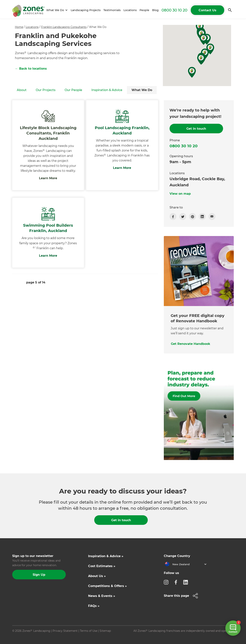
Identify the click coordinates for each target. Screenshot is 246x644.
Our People (73, 90)
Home (19, 27)
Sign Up (39, 575)
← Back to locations (31, 69)
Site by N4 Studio (24, 637)
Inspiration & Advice (107, 90)
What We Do (142, 90)
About (22, 90)
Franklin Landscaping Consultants (64, 27)
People (144, 10)
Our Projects (46, 90)
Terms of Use (89, 631)
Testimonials (112, 10)
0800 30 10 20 (174, 10)
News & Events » (102, 596)
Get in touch (121, 520)
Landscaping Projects (86, 10)
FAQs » (94, 606)
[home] (28, 10)
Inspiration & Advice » (106, 556)
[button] (56, 10)
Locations (130, 10)
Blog (155, 10)
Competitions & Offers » (107, 586)
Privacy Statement (65, 631)
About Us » (97, 576)
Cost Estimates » (102, 566)
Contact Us (207, 10)
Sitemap (105, 631)
